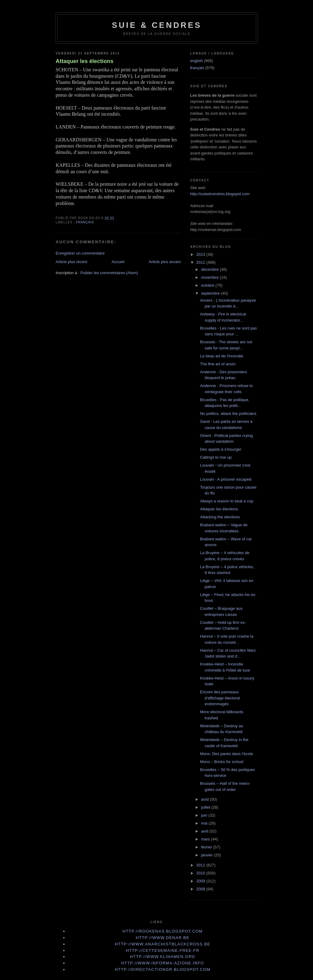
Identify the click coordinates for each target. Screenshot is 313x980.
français (85, 222)
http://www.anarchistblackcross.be (163, 944)
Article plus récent (71, 262)
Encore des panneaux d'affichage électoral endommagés (220, 698)
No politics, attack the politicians (228, 414)
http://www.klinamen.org (163, 957)
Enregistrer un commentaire (80, 253)
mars (206, 839)
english (196, 61)
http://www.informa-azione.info (163, 963)
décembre (210, 269)
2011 (201, 865)
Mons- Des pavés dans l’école (226, 754)
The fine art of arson (218, 364)
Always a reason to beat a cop (226, 501)
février (207, 847)
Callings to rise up (216, 457)
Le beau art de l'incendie (221, 356)
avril (205, 831)
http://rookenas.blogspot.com (163, 931)
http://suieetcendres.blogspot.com (220, 194)
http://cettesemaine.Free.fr (163, 950)
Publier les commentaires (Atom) (109, 273)
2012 (201, 262)
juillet (206, 807)
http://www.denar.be (163, 938)
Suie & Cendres (157, 25)
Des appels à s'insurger (221, 449)
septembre (211, 293)
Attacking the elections (220, 517)
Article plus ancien (165, 262)
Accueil (118, 262)
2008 (201, 889)
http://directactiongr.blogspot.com (163, 969)
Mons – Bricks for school (222, 762)
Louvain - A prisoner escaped (226, 479)
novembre (210, 277)
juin (205, 815)
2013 (201, 254)
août (206, 799)
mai (205, 823)
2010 (201, 873)
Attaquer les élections (85, 61)
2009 (201, 881)
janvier (208, 855)
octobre (208, 285)
